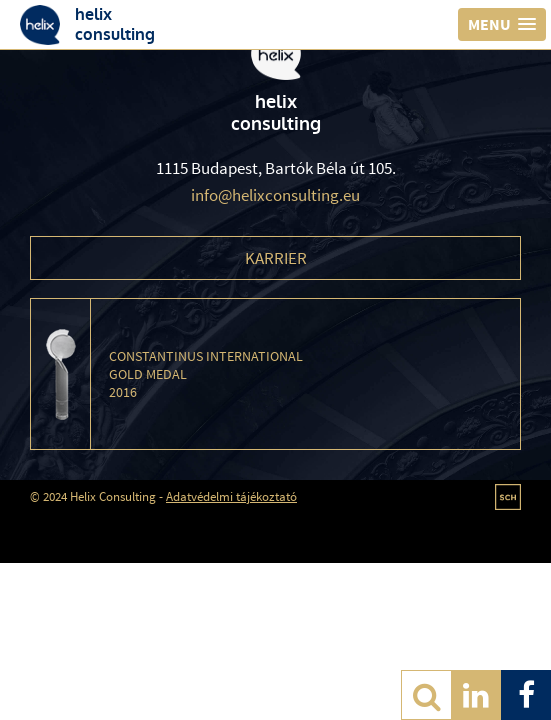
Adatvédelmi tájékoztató (231, 496)
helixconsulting (115, 24)
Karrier (276, 258)
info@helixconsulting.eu (275, 195)
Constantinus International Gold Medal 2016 (206, 374)
